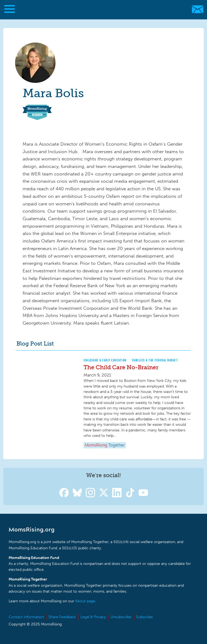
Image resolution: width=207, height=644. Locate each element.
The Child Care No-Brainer (121, 367)
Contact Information (26, 617)
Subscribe (144, 617)
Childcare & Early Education (105, 360)
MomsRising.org (101, 9)
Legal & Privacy (93, 617)
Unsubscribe (121, 617)
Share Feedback (62, 617)
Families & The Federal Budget (155, 360)
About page (85, 601)
